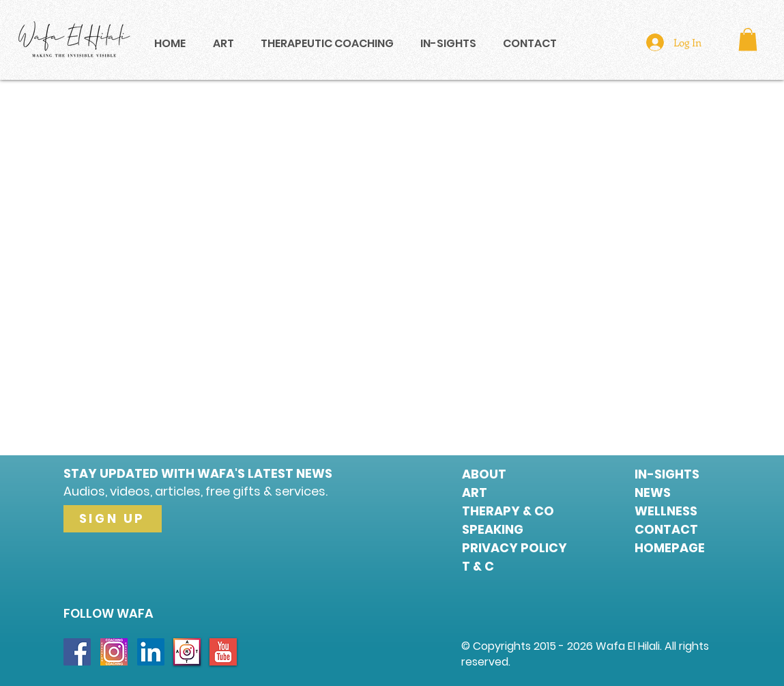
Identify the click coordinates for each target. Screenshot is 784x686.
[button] (748, 39)
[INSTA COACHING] (114, 652)
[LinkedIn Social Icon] (151, 652)
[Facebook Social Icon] (77, 652)
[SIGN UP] (113, 519)
